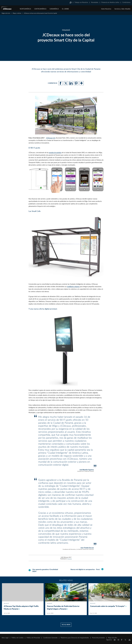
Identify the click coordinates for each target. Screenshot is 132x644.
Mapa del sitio (112, 638)
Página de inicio (6, 13)
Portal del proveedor (98, 638)
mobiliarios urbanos (73, 287)
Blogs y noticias (17, 13)
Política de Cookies (18, 638)
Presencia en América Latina (110, 2)
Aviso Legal (5, 638)
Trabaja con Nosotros (81, 2)
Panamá (70, 559)
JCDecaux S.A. (51, 138)
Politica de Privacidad (33, 638)
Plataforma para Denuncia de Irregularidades (75, 638)
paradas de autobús (55, 153)
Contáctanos (126, 2)
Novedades (95, 2)
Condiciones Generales (50, 638)
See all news (66, 627)
